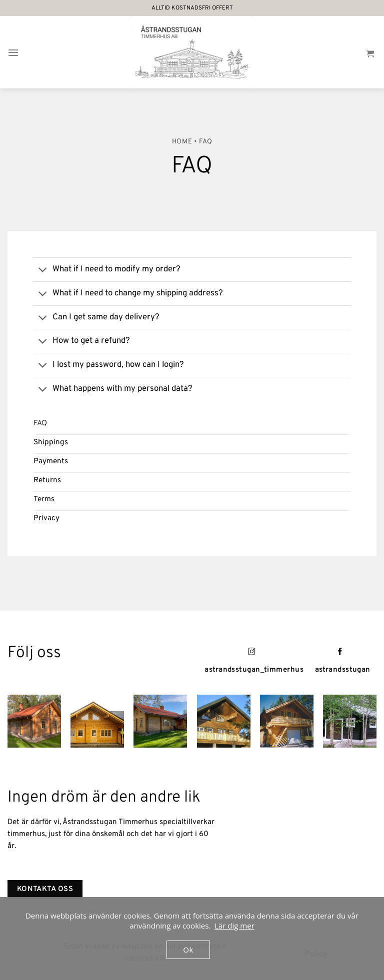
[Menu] (13, 52)
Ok (188, 950)
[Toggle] (43, 271)
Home (182, 142)
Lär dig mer (234, 926)
